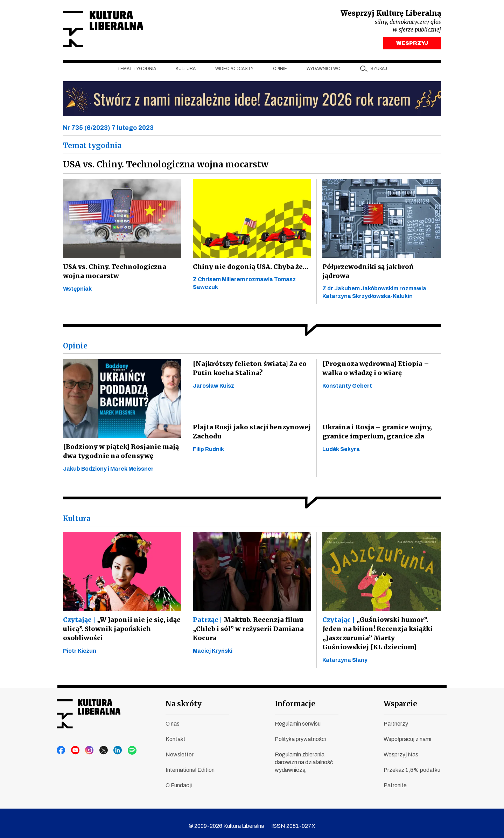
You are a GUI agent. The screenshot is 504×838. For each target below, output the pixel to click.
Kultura (186, 70)
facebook (61, 745)
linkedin (114, 745)
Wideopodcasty (234, 70)
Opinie (280, 70)
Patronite (395, 780)
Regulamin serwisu (298, 718)
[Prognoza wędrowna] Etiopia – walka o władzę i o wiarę (374, 363)
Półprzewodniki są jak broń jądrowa (381, 268)
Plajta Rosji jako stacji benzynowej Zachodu (250, 426)
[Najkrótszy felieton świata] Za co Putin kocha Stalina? (247, 363)
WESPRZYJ (412, 45)
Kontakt (176, 733)
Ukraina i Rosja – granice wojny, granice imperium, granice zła (375, 426)
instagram (88, 745)
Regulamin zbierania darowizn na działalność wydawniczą (304, 757)
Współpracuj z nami (407, 733)
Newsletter (180, 749)
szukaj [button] (379, 70)
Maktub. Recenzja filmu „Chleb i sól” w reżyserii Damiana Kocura (247, 623)
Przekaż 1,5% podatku (412, 764)
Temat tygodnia (137, 70)
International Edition (190, 764)
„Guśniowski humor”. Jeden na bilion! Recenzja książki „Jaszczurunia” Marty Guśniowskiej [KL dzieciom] (380, 628)
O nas (173, 718)
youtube (75, 745)
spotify (128, 745)
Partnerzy (396, 718)
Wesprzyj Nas (401, 749)
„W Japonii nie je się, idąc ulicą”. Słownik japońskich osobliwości (120, 623)
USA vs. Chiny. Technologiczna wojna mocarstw (113, 273)
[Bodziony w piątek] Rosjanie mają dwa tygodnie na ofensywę (119, 446)
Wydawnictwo (324, 70)
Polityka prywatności (300, 733)
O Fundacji (179, 780)
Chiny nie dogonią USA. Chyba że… (249, 268)
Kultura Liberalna (110, 30)
